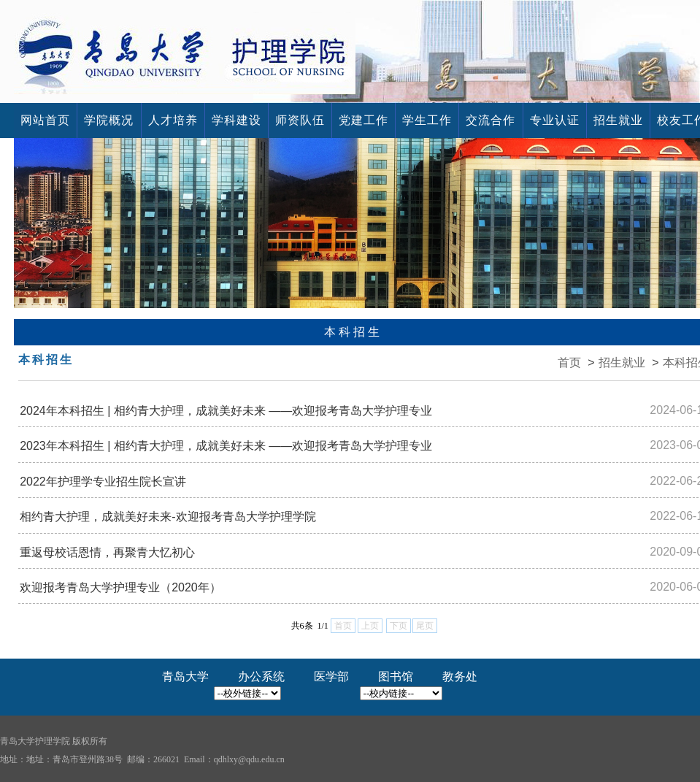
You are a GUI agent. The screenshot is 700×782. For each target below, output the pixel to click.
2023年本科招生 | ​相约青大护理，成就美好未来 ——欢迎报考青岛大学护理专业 (226, 446)
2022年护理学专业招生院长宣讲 (103, 482)
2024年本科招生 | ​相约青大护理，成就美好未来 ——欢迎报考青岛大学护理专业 (226, 411)
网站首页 (45, 120)
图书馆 (396, 676)
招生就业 (618, 120)
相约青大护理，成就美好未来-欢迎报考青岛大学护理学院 (168, 517)
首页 (569, 363)
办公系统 (261, 676)
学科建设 (236, 120)
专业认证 (555, 120)
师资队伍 (300, 120)
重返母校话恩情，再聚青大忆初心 (107, 552)
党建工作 (364, 120)
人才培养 (173, 120)
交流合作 (491, 120)
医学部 (331, 676)
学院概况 (109, 120)
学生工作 (427, 120)
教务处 (460, 676)
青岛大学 (185, 676)
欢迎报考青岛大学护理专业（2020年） (120, 587)
